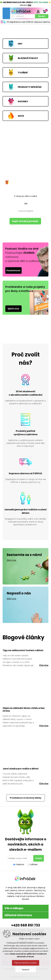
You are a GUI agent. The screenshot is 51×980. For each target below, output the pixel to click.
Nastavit (26, 970)
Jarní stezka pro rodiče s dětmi (21, 769)
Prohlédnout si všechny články (26, 798)
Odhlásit (34, 864)
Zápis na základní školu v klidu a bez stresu (24, 709)
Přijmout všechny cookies (26, 963)
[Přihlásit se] (21, 858)
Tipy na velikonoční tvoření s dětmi (23, 650)
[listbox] (26, 196)
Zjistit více (13, 309)
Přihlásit (38, 11)
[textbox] (22, 16)
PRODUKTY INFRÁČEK (30, 87)
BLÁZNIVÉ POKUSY (28, 58)
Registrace (31, 11)
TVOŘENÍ (23, 72)
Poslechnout (13, 270)
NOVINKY (23, 101)
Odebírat (20, 864)
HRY (20, 44)
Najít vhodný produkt (25, 221)
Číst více (44, 665)
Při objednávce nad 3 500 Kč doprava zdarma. (29, 22)
